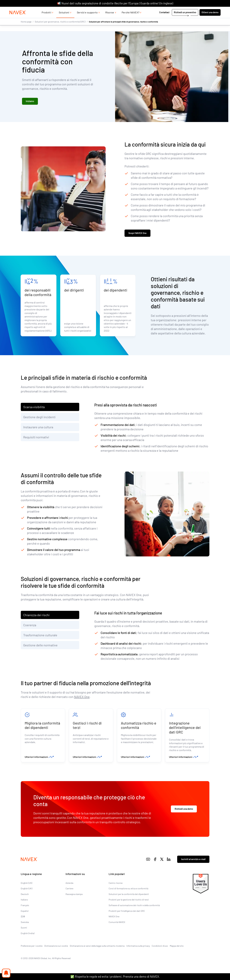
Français (25, 907)
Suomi (24, 929)
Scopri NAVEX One (137, 234)
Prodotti (46, 19)
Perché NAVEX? (130, 19)
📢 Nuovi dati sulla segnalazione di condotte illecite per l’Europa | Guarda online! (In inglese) (115, 3)
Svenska (25, 923)
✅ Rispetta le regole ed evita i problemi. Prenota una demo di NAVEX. (115, 976)
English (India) (28, 935)
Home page (26, 28)
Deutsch (25, 895)
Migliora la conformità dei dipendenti (42, 726)
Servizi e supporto (87, 19)
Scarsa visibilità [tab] (34, 408)
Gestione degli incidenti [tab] (39, 418)
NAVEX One (82, 697)
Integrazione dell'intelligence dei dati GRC (185, 728)
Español (25, 912)
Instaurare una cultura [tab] (38, 428)
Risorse (110, 19)
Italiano (24, 901)
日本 (23, 918)
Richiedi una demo (184, 810)
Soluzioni (64, 19)
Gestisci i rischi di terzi (87, 726)
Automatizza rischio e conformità (139, 726)
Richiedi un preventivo (183, 19)
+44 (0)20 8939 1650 (188, 10)
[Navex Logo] (20, 19)
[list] (211, 10)
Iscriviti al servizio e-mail (193, 861)
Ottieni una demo (208, 19)
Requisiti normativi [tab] (36, 438)
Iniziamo (30, 101)
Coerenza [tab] (30, 626)
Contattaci (163, 19)
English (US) (26, 884)
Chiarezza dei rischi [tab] (36, 616)
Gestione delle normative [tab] (40, 646)
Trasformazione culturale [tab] (40, 636)
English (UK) (27, 890)
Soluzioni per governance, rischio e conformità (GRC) (60, 28)
